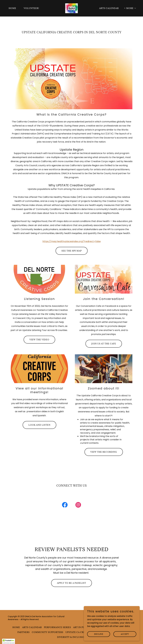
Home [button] (16, 627)
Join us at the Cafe (104, 344)
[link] (72, 8)
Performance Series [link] (57, 627)
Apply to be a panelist (71, 583)
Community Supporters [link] (48, 632)
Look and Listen (39, 425)
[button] (130, 8)
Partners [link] (24, 632)
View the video (39, 340)
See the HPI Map (72, 251)
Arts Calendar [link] (109, 8)
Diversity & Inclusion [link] (72, 637)
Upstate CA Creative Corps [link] (83, 632)
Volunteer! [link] (31, 8)
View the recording (104, 452)
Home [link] (12, 8)
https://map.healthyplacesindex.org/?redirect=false (72, 241)
